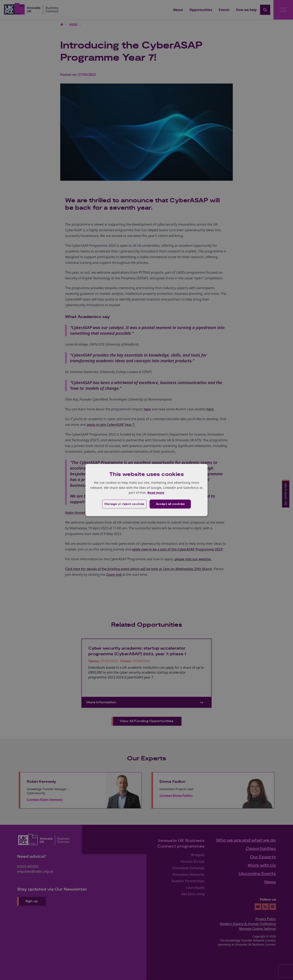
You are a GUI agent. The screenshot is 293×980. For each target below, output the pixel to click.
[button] (124, 504)
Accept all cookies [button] (170, 504)
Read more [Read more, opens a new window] (156, 492)
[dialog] (146, 490)
